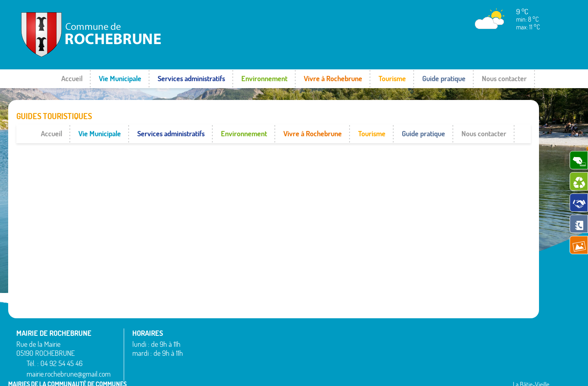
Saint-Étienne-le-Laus (455, 333)
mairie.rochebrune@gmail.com (69, 356)
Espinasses (204, 348)
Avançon (202, 328)
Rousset (437, 323)
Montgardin (323, 333)
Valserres (439, 353)
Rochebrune (442, 313)
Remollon (320, 363)
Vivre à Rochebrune (333, 79)
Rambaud (321, 353)
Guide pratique (444, 79)
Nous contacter (504, 79)
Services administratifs (191, 79)
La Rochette (324, 323)
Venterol (438, 363)
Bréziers (201, 338)
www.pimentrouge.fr (510, 372)
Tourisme (392, 79)
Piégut (317, 343)
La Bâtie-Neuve (210, 358)
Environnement (264, 79)
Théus (435, 343)
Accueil (72, 79)
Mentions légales (454, 372)
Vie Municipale (120, 79)
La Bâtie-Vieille (327, 313)
